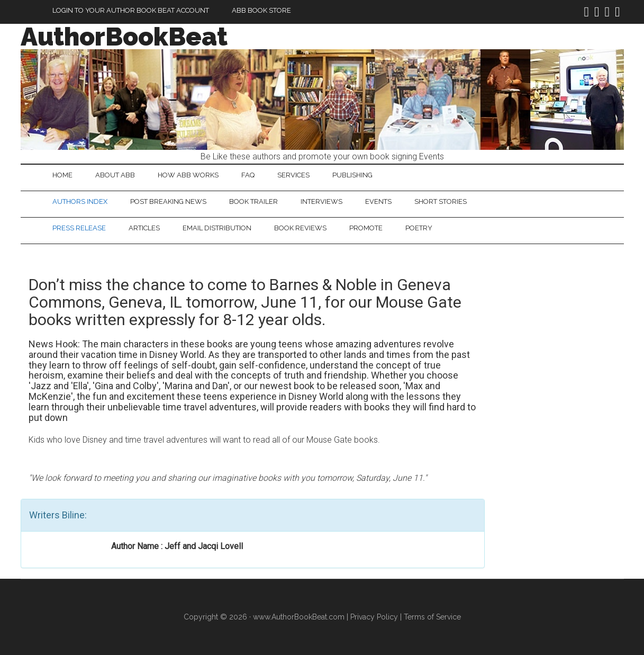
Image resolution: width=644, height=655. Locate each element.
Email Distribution (217, 228)
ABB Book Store (261, 10)
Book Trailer (253, 201)
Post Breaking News (168, 201)
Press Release (79, 228)
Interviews (321, 201)
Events (378, 201)
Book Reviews (300, 228)
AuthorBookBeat (124, 37)
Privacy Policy (374, 617)
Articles (144, 228)
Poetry (419, 228)
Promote (366, 228)
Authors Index (80, 201)
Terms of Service (432, 617)
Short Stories (441, 201)
